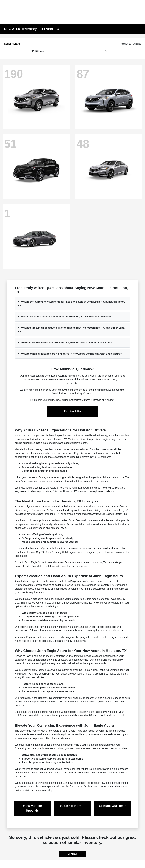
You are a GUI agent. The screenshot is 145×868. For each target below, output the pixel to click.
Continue (72, 854)
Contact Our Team (113, 806)
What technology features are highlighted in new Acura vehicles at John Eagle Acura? (71, 354)
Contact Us (72, 411)
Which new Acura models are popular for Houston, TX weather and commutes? (67, 317)
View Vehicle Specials (32, 808)
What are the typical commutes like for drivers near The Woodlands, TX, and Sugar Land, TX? (72, 330)
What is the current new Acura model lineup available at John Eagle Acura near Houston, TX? (71, 304)
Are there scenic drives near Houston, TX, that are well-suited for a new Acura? (67, 343)
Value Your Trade (72, 806)
